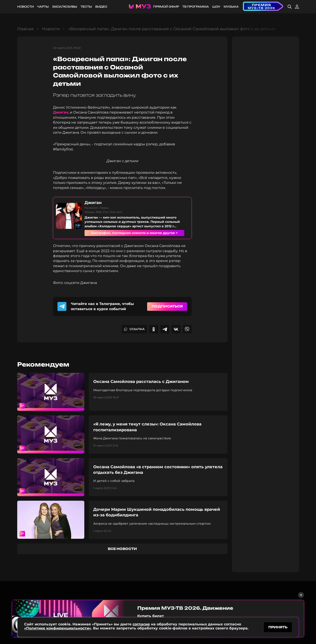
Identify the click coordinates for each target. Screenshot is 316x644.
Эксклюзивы (65, 7)
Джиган (61, 112)
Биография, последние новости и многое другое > (134, 233)
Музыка (231, 7)
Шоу (216, 7)
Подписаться (167, 306)
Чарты (43, 7)
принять (278, 627)
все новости (122, 549)
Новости (25, 7)
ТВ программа (196, 7)
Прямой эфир (166, 7)
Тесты (86, 7)
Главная (25, 29)
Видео (101, 7)
